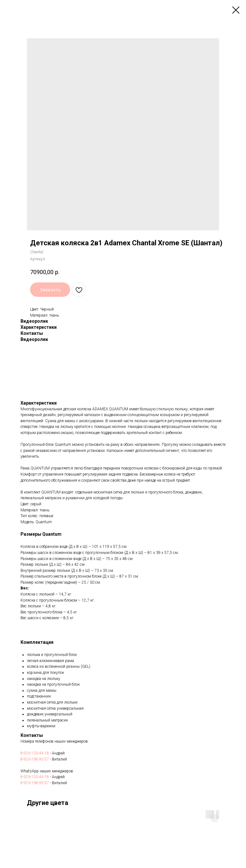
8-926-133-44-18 (35, 753)
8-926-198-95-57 (35, 759)
